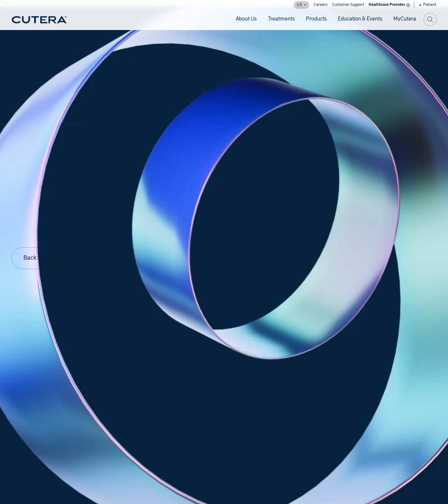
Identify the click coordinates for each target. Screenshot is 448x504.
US (301, 5)
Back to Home (42, 258)
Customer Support (348, 5)
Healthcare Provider (389, 5)
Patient (428, 5)
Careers (321, 5)
